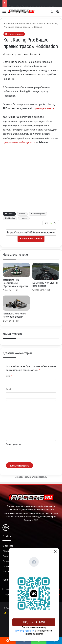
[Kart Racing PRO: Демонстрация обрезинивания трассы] (16, 270)
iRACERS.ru (9, 23)
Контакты (8, 571)
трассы (24, 218)
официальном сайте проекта (19, 142)
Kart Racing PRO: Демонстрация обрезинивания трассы (15, 283)
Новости (21, 23)
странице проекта (43, 108)
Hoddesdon (10, 218)
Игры (7, 594)
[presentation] (31, 454)
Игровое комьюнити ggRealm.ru (31, 477)
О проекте (8, 546)
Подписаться (34, 622)
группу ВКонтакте (25, 631)
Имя (9, 376)
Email (9, 389)
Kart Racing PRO (38, 214)
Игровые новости (36, 23)
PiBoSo (22, 214)
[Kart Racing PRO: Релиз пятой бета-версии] (16, 303)
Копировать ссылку (31, 239)
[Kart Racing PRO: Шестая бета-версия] (46, 271)
